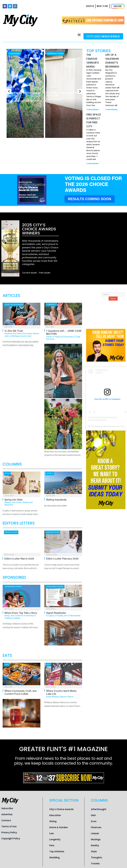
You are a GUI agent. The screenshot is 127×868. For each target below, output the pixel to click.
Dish (93, 815)
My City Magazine (95, 426)
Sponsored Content (13, 587)
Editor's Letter (11, 532)
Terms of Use (9, 826)
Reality (95, 845)
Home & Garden (59, 827)
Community (14, 53)
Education (55, 815)
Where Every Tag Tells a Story (22, 615)
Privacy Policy (9, 832)
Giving (53, 821)
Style (7, 473)
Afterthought (99, 809)
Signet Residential (64, 614)
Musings (96, 839)
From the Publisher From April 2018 (62, 94)
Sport (7, 305)
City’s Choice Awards (61, 809)
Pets (52, 845)
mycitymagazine (112, 426)
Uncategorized (17, 305)
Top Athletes (57, 851)
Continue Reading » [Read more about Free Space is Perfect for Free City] (93, 163)
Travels (50, 473)
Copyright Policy (11, 839)
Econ (94, 821)
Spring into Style (22, 502)
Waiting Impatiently (56, 500)
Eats (7, 665)
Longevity (55, 839)
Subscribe (7, 808)
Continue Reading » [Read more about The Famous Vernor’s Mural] (93, 109)
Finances (96, 827)
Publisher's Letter (56, 53)
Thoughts (97, 858)
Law (52, 833)
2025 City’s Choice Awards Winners (39, 229)
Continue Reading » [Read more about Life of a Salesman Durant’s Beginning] (112, 109)
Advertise (7, 814)
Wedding (54, 858)
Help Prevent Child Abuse (26, 95)
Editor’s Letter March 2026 (19, 559)
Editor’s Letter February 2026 (62, 559)
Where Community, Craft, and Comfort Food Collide (20, 692)
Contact (6, 820)
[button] (79, 35)
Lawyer (95, 833)
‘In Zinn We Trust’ (22, 333)
